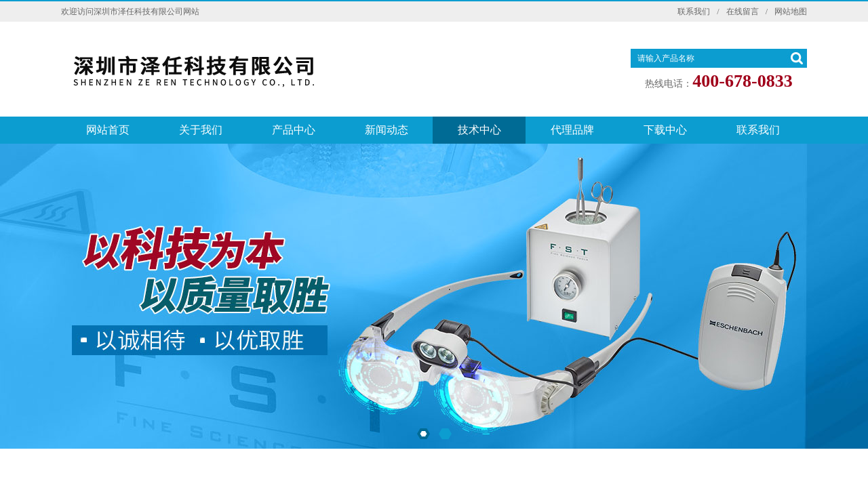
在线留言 (743, 12)
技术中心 (479, 130)
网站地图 (791, 12)
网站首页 (108, 130)
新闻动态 (387, 130)
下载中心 (665, 130)
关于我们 (201, 130)
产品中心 (294, 130)
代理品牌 (572, 130)
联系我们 (694, 12)
